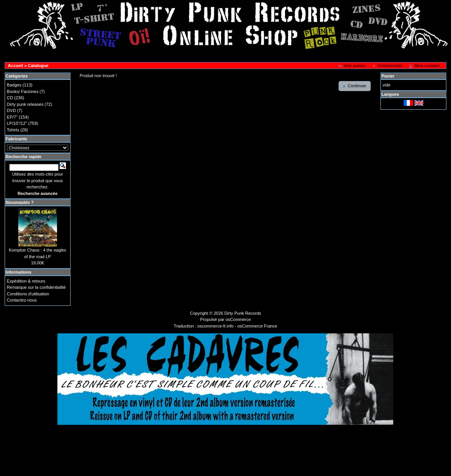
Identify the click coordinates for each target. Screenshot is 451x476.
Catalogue (38, 66)
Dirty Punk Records (243, 313)
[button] (352, 66)
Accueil (15, 66)
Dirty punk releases (25, 104)
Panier (388, 76)
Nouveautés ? (20, 202)
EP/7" (12, 117)
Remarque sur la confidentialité (36, 287)
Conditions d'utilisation (28, 294)
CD (10, 98)
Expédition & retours (26, 281)
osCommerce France (257, 326)
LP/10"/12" (17, 123)
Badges (14, 85)
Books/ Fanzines (23, 91)
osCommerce (238, 319)
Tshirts (13, 130)
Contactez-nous (22, 300)
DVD (11, 110)
